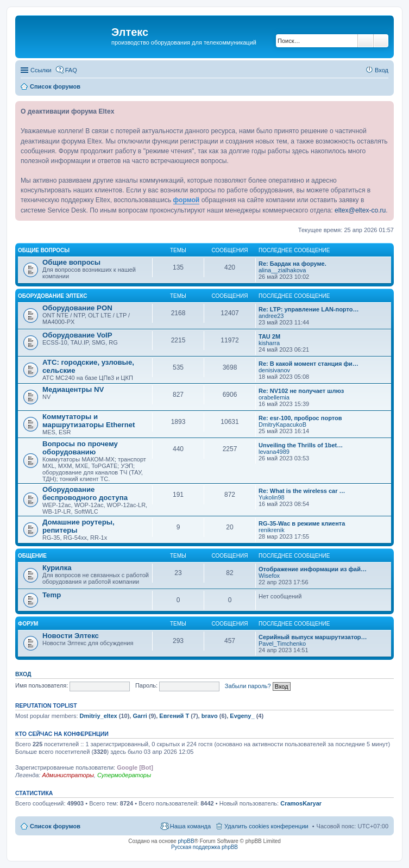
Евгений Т (174, 716)
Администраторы (68, 775)
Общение (32, 556)
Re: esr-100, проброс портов (300, 418)
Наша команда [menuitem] (190, 826)
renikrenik (272, 530)
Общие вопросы (44, 250)
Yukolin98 (272, 497)
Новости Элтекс (71, 636)
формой (187, 200)
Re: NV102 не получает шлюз (301, 391)
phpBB (186, 841)
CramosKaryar (301, 803)
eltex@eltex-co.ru (360, 210)
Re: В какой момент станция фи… (309, 364)
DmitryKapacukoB (282, 424)
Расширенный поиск (381, 41)
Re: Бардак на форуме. (292, 264)
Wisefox (269, 576)
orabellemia (274, 397)
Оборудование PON (77, 308)
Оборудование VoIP (77, 335)
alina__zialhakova (282, 270)
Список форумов (55, 826)
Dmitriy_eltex (99, 716)
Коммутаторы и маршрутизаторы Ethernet (89, 421)
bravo (210, 716)
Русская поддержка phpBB (204, 847)
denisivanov (274, 370)
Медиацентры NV (73, 389)
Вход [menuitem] (382, 70)
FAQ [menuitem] (71, 70)
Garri (140, 716)
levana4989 (274, 452)
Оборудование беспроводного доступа (85, 494)
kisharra (269, 343)
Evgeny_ (242, 716)
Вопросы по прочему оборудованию (80, 448)
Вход (23, 674)
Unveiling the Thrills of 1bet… (301, 445)
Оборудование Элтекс (52, 296)
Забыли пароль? (248, 685)
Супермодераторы (124, 775)
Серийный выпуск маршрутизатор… (313, 637)
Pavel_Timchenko (282, 644)
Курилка (57, 568)
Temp (52, 595)
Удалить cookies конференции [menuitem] (266, 826)
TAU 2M (269, 336)
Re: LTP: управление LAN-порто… (309, 309)
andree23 (271, 316)
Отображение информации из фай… (313, 569)
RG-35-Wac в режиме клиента (302, 523)
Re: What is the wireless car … (302, 491)
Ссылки (41, 70)
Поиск (366, 41)
